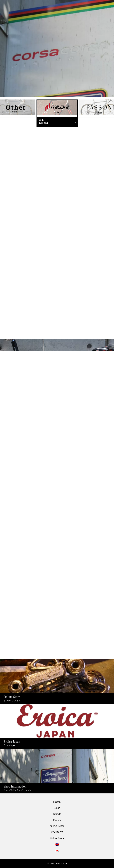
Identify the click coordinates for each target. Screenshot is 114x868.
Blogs (57, 808)
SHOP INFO (57, 826)
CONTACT (57, 832)
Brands (57, 814)
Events (57, 820)
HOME (57, 802)
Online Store (57, 838)
